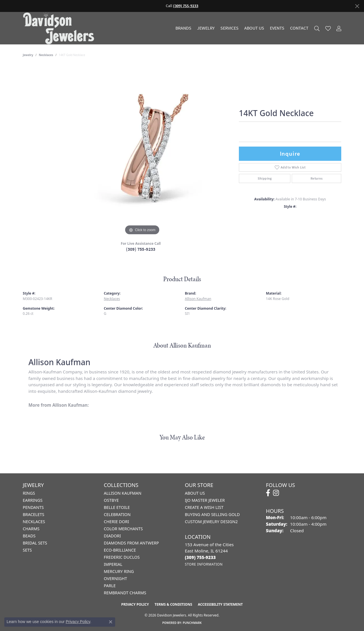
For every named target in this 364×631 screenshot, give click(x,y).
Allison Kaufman (198, 299)
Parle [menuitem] (110, 586)
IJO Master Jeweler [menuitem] (205, 500)
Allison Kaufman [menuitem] (123, 493)
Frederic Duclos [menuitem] (122, 557)
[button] (317, 28)
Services (229, 28)
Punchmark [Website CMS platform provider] (192, 623)
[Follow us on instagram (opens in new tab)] (276, 493)
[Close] (357, 6)
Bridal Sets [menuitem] (35, 543)
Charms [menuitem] (31, 529)
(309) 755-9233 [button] (186, 6)
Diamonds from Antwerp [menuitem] (131, 543)
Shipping (265, 178)
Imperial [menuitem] (113, 564)
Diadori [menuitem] (112, 536)
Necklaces (46, 55)
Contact (299, 28)
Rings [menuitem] (29, 493)
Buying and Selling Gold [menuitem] (212, 514)
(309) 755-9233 (141, 249)
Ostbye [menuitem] (111, 500)
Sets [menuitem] (27, 550)
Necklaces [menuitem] (34, 522)
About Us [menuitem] (195, 493)
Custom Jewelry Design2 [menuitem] (211, 522)
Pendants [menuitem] (33, 507)
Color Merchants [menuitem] (123, 529)
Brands (183, 28)
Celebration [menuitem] (117, 514)
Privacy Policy (135, 604)
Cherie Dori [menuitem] (116, 522)
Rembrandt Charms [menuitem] (125, 593)
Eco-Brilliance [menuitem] (120, 550)
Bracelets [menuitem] (34, 514)
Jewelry (206, 28)
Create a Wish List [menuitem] (204, 507)
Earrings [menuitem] (33, 500)
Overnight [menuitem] (115, 578)
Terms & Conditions (173, 604)
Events (277, 28)
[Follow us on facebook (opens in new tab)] (268, 493)
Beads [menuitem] (29, 536)
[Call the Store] (200, 557)
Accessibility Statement (220, 604)
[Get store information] (204, 564)
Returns (317, 178)
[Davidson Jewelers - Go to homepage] (60, 28)
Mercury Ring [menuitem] (119, 571)
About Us (254, 28)
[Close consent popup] (111, 622)
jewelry (28, 55)
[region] (142, 151)
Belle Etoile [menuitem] (117, 507)
